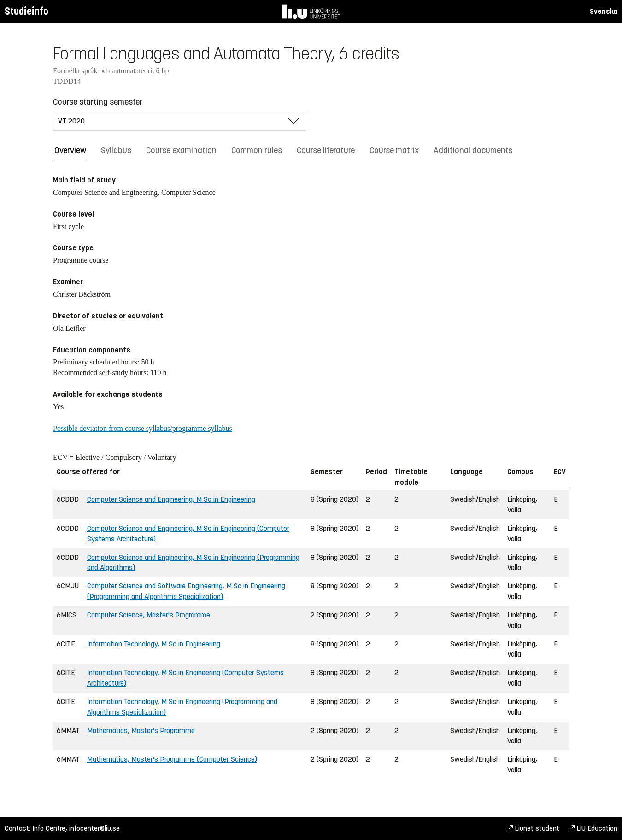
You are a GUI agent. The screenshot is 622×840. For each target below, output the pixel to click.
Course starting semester (98, 102)
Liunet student (533, 828)
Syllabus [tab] (116, 150)
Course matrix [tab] (394, 150)
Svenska (604, 11)
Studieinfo (26, 11)
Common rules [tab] (257, 150)
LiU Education (593, 828)
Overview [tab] (70, 150)
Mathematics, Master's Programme (141, 731)
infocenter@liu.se (94, 828)
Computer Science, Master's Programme (149, 615)
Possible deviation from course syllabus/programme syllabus (143, 428)
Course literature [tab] (326, 150)
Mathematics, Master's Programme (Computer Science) (172, 759)
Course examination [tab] (181, 150)
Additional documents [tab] (473, 150)
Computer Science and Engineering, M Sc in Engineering (171, 499)
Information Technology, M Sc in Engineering (154, 644)
